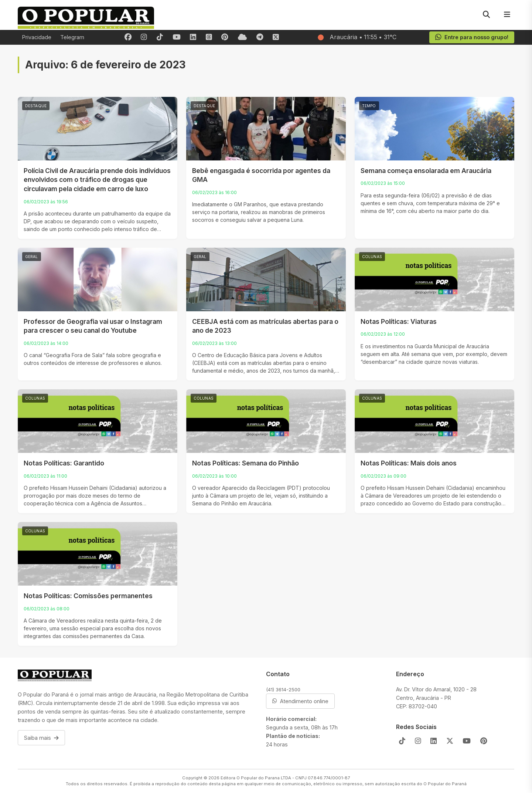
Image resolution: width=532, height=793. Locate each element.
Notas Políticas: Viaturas (399, 321)
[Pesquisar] (486, 15)
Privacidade (37, 37)
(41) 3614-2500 (283, 689)
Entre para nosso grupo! (472, 37)
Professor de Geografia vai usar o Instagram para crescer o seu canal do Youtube (93, 326)
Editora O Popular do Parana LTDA (256, 778)
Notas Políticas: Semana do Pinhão (245, 463)
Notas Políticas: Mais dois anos (409, 463)
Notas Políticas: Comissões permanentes (88, 596)
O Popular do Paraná (445, 784)
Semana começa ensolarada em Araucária (426, 171)
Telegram (72, 37)
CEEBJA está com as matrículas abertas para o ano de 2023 (265, 326)
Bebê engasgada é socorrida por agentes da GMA (261, 175)
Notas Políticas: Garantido (64, 463)
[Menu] (507, 15)
